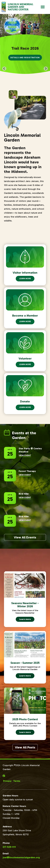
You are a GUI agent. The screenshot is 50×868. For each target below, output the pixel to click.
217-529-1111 (9, 847)
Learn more (27, 620)
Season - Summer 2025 (25, 663)
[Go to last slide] (4, 69)
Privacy (7, 781)
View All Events (25, 537)
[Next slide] (46, 69)
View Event (25, 455)
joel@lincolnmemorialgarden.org (21, 857)
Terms (17, 781)
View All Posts (25, 747)
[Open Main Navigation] (43, 7)
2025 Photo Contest (25, 719)
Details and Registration (25, 58)
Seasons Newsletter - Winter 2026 (25, 605)
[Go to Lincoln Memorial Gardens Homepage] (17, 7)
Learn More (25, 279)
